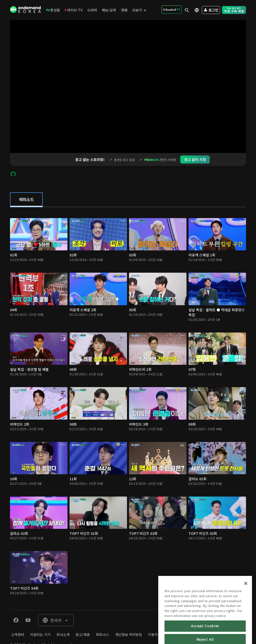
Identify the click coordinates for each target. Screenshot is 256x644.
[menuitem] (53, 10)
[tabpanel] (128, 395)
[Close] (246, 599)
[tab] (26, 187)
